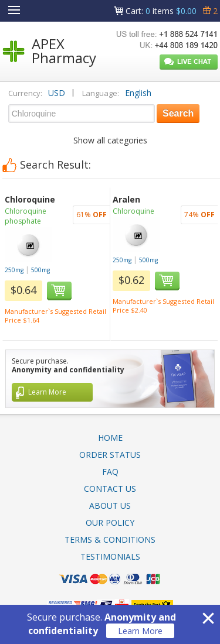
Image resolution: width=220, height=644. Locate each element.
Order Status (110, 455)
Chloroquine (133, 211)
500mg (40, 270)
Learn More (140, 631)
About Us (110, 506)
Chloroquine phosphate (26, 216)
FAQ (110, 472)
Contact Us (110, 489)
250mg (14, 270)
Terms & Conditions (110, 539)
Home (110, 438)
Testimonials (110, 556)
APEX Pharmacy (64, 51)
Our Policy (110, 523)
